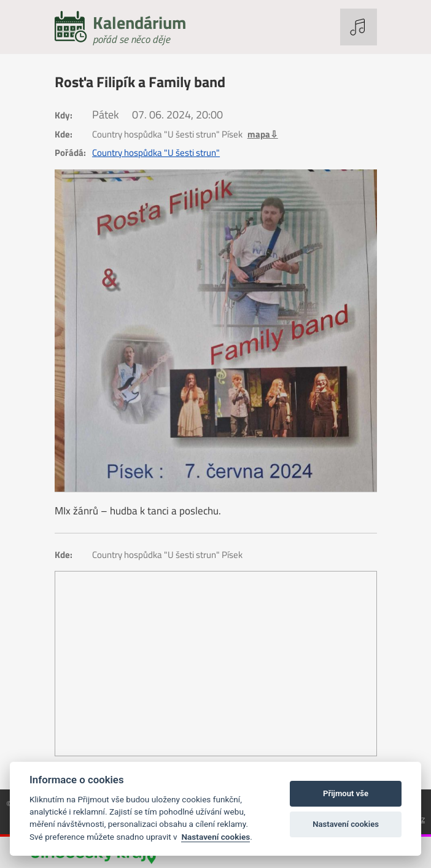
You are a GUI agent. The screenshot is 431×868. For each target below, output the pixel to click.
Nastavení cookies (215, 837)
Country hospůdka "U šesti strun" (156, 153)
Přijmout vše (346, 793)
